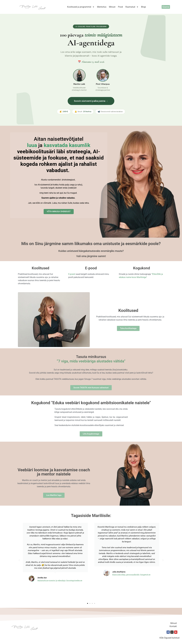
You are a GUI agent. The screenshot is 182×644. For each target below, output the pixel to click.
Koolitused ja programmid (81, 7)
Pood (120, 7)
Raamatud (132, 7)
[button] (19, 560)
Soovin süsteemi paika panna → (91, 101)
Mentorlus (102, 7)
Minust (112, 7)
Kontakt (173, 626)
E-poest (72, 274)
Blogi (143, 7)
